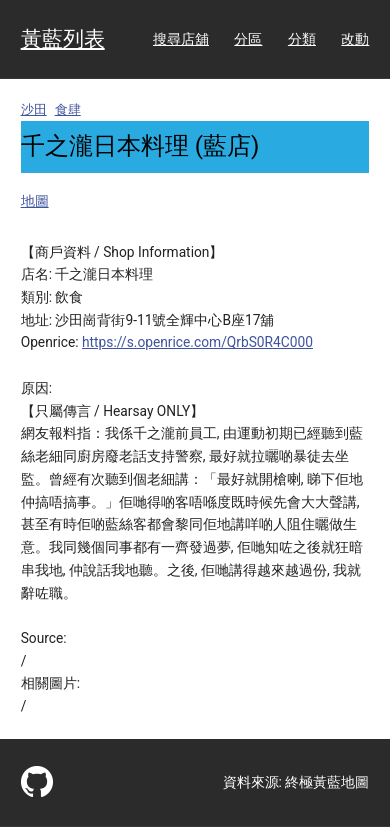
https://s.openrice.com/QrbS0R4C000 (197, 342)
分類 (302, 39)
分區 (248, 39)
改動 (355, 39)
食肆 (68, 109)
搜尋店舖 (181, 39)
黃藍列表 (63, 39)
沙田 (34, 109)
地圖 (35, 201)
